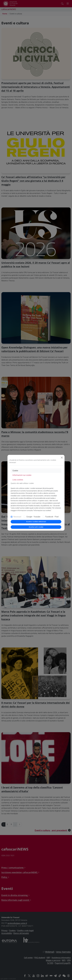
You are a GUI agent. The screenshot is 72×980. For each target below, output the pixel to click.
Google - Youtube (33, 517)
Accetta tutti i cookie (36, 527)
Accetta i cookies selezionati (36, 522)
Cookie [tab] (15, 471)
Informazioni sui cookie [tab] (22, 475)
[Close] (62, 458)
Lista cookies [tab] (18, 480)
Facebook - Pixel (52, 517)
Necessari (17, 517)
